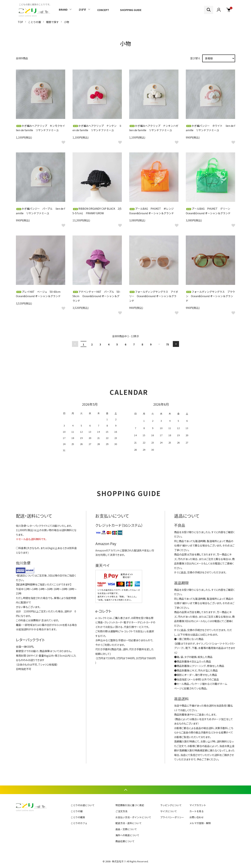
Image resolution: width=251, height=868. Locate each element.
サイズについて (169, 811)
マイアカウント (198, 805)
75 (168, 344)
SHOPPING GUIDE (131, 10)
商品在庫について (125, 841)
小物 (66, 22)
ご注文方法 (121, 811)
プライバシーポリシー (172, 817)
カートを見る (197, 811)
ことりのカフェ (79, 823)
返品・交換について (126, 829)
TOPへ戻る (125, 790)
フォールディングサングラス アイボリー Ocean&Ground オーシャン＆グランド (154, 296)
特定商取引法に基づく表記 (130, 805)
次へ (176, 344)
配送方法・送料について (129, 823)
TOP (20, 22)
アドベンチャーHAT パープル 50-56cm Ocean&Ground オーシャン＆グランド (97, 296)
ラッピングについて (171, 805)
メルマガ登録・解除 (200, 823)
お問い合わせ (197, 817)
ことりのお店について (83, 805)
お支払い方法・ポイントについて (133, 817)
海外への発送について (127, 835)
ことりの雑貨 (78, 817)
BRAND (63, 10)
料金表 (22, 548)
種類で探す (52, 22)
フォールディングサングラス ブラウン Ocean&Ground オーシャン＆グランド (210, 296)
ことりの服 (35, 22)
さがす (82, 10)
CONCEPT (103, 10)
